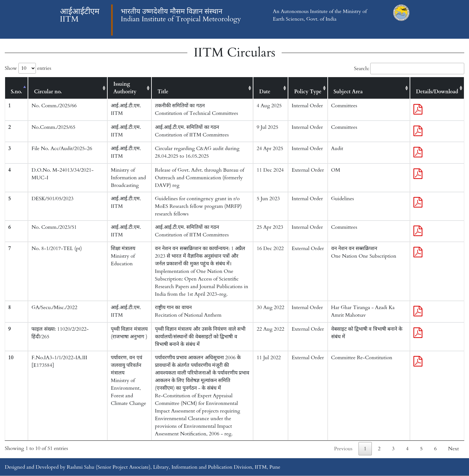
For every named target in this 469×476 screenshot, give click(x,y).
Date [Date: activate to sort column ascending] (265, 92)
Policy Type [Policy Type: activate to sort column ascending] (308, 92)
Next (453, 449)
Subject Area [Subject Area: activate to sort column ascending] (348, 92)
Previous (343, 449)
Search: (409, 69)
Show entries (28, 68)
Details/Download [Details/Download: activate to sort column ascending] (437, 92)
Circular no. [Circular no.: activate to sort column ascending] (48, 92)
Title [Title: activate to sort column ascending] (163, 92)
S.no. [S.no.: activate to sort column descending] (16, 92)
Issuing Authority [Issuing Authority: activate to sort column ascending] (125, 88)
